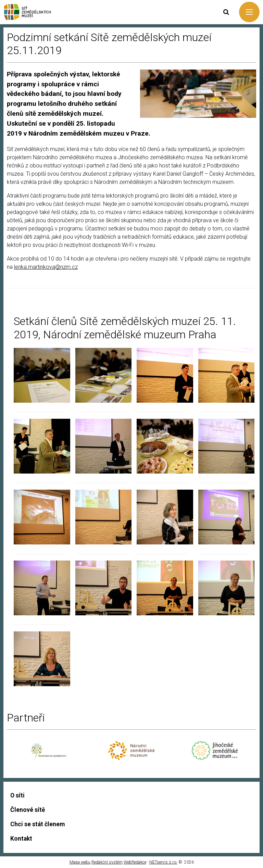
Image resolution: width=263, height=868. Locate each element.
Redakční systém (107, 862)
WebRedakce (135, 862)
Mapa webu (80, 862)
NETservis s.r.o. (163, 862)
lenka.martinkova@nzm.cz (46, 267)
